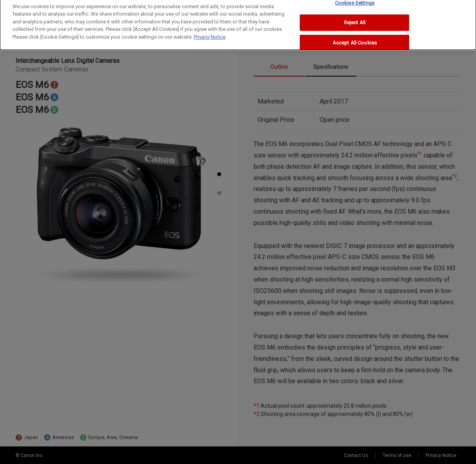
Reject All (355, 20)
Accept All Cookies (355, 40)
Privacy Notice (210, 34)
